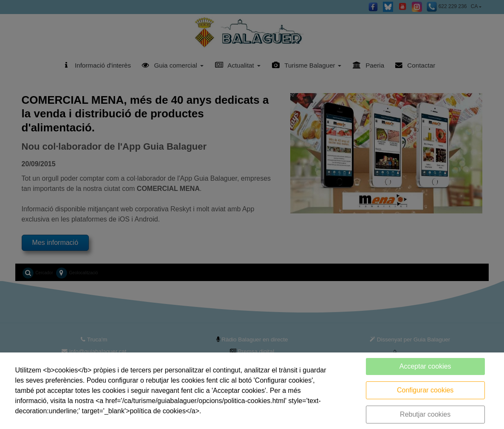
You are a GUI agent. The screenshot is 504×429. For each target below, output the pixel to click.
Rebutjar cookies (425, 414)
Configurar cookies (425, 390)
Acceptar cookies (425, 366)
